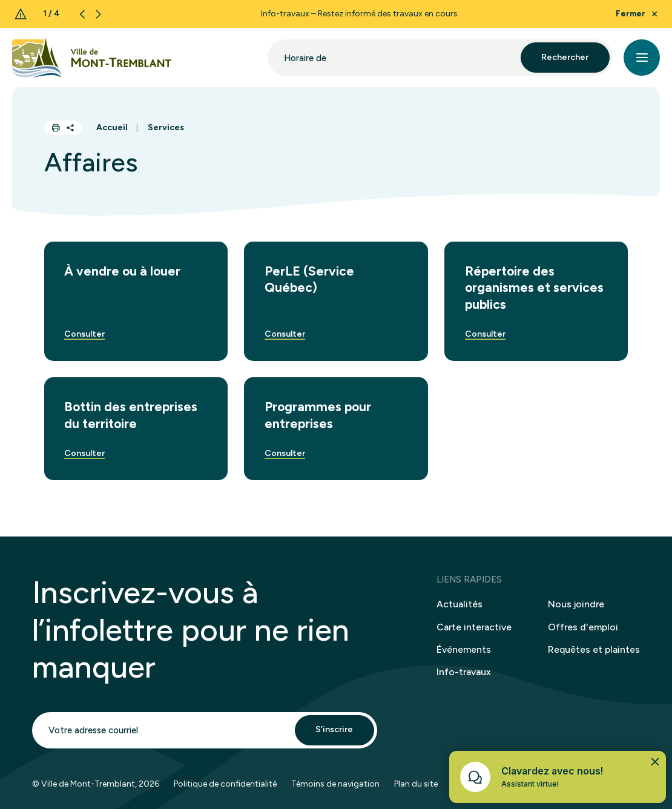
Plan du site (416, 789)
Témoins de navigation (335, 789)
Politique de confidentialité (225, 789)
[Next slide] (98, 14)
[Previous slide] (82, 14)
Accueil (112, 127)
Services (166, 127)
